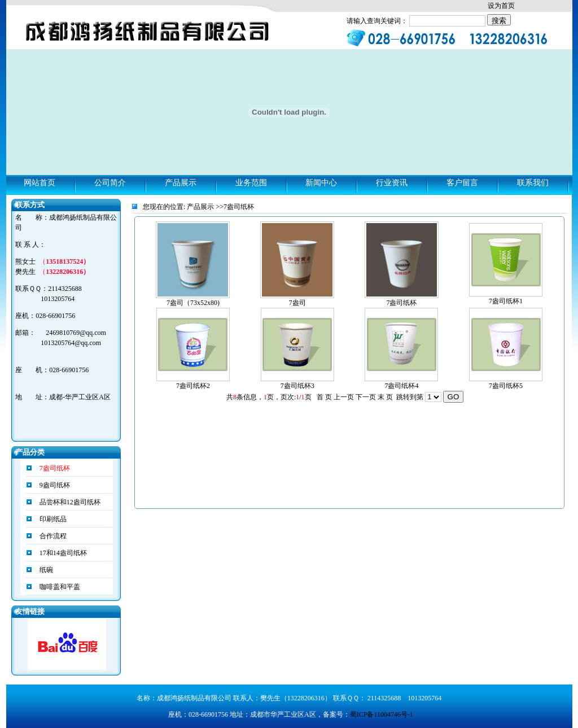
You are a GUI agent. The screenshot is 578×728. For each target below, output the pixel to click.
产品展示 (181, 183)
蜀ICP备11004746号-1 (382, 714)
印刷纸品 (52, 519)
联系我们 (533, 183)
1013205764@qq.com (71, 343)
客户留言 (462, 183)
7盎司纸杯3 (297, 386)
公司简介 (110, 183)
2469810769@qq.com (76, 333)
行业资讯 (392, 183)
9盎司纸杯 (54, 485)
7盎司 (297, 303)
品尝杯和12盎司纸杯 (69, 502)
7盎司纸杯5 (506, 386)
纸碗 (45, 570)
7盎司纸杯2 (193, 386)
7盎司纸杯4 (401, 386)
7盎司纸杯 (401, 303)
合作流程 (52, 536)
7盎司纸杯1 (506, 301)
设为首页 (501, 6)
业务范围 (251, 183)
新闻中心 (321, 183)
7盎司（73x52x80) (193, 303)
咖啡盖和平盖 (59, 587)
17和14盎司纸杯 (62, 553)
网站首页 (40, 183)
